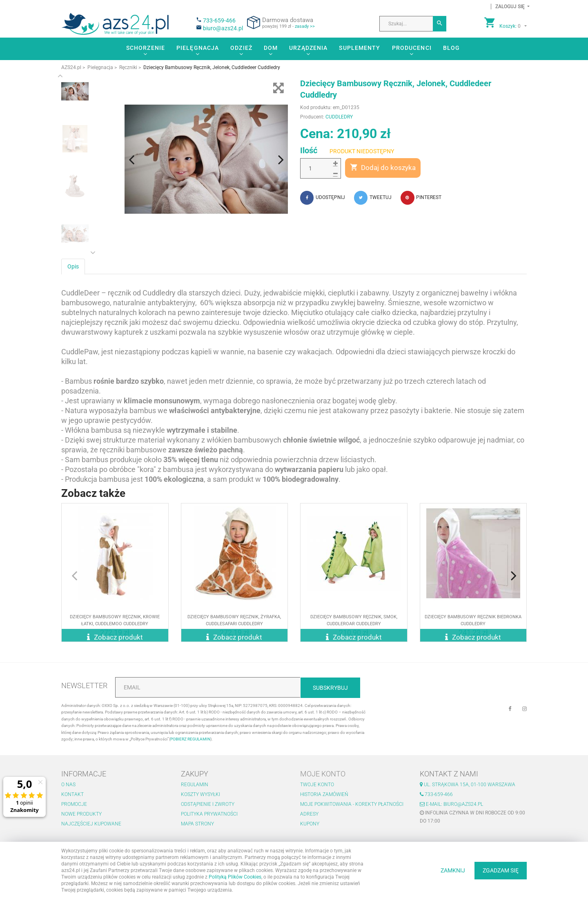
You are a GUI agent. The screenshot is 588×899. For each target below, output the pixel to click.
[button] (510, 7)
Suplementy (360, 48)
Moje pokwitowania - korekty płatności (352, 804)
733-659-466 (219, 20)
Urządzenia (308, 48)
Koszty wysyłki (200, 794)
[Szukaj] (440, 24)
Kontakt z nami (449, 774)
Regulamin (195, 785)
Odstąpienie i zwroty (208, 804)
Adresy (309, 814)
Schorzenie (146, 48)
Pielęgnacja (198, 48)
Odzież (241, 48)
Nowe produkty (81, 814)
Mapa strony (197, 824)
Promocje (74, 804)
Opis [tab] (73, 265)
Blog (451, 48)
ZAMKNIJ (453, 870)
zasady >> (305, 26)
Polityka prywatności (209, 814)
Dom (271, 48)
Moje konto (323, 774)
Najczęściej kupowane (91, 824)
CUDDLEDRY (339, 117)
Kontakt (72, 794)
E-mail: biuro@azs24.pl (451, 804)
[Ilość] (321, 168)
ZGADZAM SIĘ (501, 870)
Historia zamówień (324, 794)
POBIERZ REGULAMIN (190, 739)
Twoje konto (317, 785)
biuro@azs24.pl (223, 28)
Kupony (310, 824)
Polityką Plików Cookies (235, 877)
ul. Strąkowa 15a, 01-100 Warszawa (468, 785)
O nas (68, 785)
